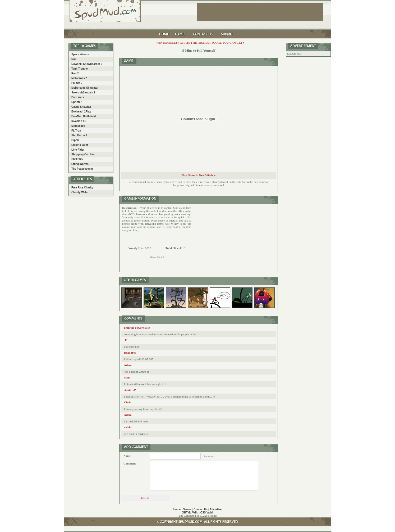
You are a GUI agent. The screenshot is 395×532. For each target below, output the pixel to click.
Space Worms (80, 54)
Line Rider (78, 150)
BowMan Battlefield (84, 116)
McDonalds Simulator (85, 88)
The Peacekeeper (82, 169)
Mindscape (78, 126)
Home (177, 509)
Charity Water (80, 192)
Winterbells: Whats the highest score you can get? (200, 43)
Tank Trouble (80, 69)
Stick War (77, 159)
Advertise (216, 509)
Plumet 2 (77, 83)
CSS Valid (207, 513)
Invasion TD (79, 121)
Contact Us (201, 509)
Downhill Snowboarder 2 (87, 64)
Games (187, 509)
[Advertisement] (235, 238)
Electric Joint (80, 145)
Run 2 (75, 73)
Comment (130, 463)
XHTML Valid (190, 513)
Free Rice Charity (82, 188)
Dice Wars (78, 97)
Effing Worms (80, 164)
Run (74, 59)
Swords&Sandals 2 (83, 93)
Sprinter (76, 102)
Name (127, 456)
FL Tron (76, 131)
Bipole (75, 140)
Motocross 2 (79, 78)
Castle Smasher (81, 107)
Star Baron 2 (79, 135)
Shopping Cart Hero (84, 154)
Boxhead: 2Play (81, 112)
